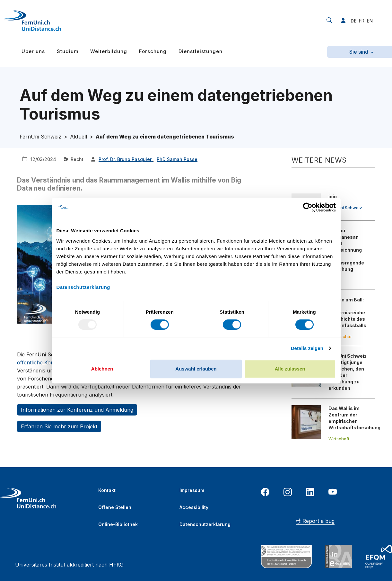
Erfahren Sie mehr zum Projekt (59, 426)
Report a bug (315, 521)
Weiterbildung (109, 51)
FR (362, 21)
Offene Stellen (115, 507)
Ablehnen (102, 369)
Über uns (33, 51)
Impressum (192, 490)
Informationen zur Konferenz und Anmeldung (77, 410)
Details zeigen (307, 348)
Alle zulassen (290, 369)
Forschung (153, 51)
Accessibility (194, 507)
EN (370, 21)
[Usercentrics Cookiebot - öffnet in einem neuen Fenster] (308, 207)
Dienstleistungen (200, 51)
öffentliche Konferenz (44, 362)
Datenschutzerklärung (205, 524)
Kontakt (107, 490)
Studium (68, 51)
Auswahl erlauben (196, 369)
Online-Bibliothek (118, 524)
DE (353, 21)
